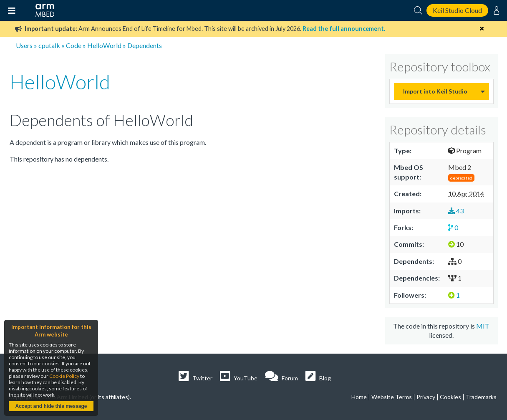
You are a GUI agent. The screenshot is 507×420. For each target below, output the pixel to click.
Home (359, 397)
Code (74, 45)
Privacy (426, 397)
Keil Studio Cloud (457, 10)
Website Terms (392, 397)
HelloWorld (104, 45)
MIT (483, 326)
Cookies (450, 397)
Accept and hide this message (51, 406)
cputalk (49, 45)
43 (456, 211)
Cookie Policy (64, 376)
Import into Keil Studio (435, 91)
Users (24, 45)
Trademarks (481, 397)
